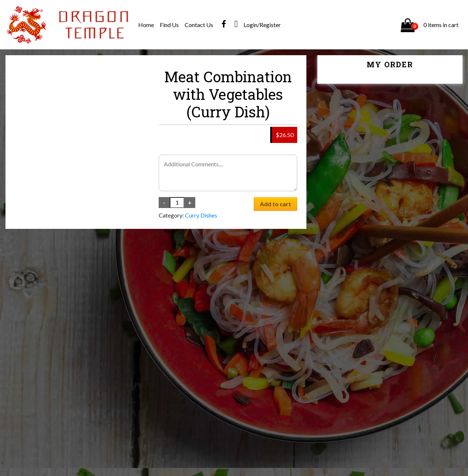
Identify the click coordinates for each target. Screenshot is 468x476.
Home (146, 25)
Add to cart (275, 204)
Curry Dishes (201, 215)
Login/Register (262, 25)
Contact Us (199, 25)
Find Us (169, 25)
